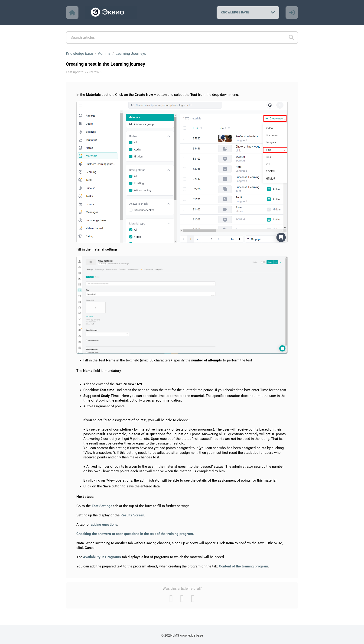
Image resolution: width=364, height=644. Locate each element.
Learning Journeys (131, 53)
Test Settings (102, 506)
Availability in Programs (102, 557)
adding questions (104, 525)
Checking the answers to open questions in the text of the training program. (135, 534)
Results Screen (132, 515)
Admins (104, 53)
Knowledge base (79, 53)
